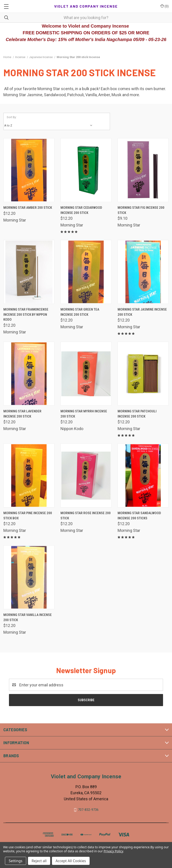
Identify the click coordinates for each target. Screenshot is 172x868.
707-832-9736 (88, 810)
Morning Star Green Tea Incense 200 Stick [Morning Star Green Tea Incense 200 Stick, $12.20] (80, 312)
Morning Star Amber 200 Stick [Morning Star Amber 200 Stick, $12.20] (28, 208)
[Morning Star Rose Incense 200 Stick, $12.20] (86, 475)
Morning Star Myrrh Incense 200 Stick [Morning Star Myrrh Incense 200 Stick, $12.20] (84, 414)
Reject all (39, 861)
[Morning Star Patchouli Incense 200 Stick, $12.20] (143, 374)
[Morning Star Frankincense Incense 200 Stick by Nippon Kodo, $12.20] (29, 272)
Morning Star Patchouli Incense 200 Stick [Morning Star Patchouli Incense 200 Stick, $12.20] (137, 414)
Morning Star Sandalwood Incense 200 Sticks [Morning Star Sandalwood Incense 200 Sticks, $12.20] (139, 516)
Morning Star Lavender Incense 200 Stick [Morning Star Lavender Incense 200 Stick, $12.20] (22, 414)
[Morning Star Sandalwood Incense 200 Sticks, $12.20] (143, 475)
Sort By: (12, 117)
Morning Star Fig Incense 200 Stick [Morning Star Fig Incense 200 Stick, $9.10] (141, 210)
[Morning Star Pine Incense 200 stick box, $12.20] (29, 475)
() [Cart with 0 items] (164, 6)
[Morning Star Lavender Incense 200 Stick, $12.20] (29, 374)
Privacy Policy (113, 851)
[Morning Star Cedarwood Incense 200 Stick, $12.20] (86, 170)
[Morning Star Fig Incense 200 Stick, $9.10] (143, 170)
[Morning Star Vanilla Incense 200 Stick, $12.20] (29, 577)
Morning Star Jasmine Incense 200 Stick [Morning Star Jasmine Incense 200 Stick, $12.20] (142, 312)
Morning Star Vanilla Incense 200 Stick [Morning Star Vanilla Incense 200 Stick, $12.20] (28, 617)
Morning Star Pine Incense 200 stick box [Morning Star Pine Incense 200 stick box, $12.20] (28, 516)
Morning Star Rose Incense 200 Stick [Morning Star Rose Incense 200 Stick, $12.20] (86, 516)
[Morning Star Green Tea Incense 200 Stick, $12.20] (86, 272)
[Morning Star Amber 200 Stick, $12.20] (29, 170)
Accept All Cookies (71, 861)
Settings (16, 861)
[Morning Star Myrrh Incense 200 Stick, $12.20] (86, 374)
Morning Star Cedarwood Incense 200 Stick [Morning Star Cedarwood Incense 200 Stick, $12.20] (81, 210)
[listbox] (49, 126)
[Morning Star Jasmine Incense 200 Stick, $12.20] (143, 272)
